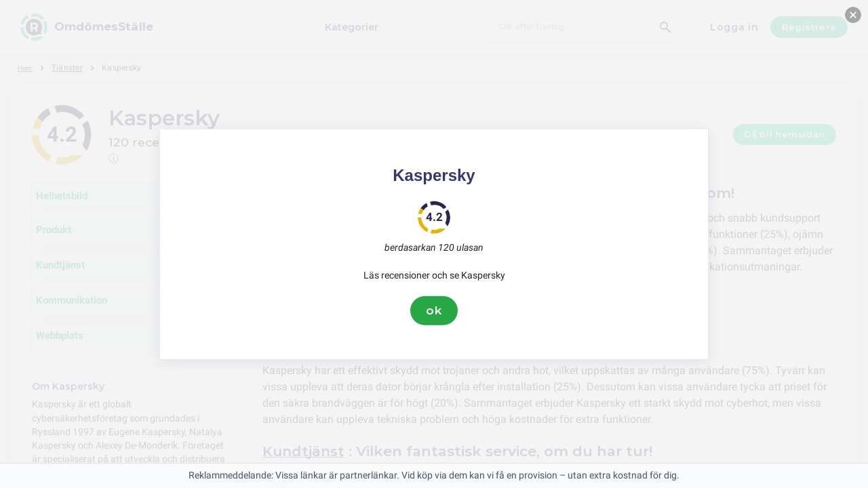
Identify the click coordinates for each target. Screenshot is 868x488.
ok (434, 310)
